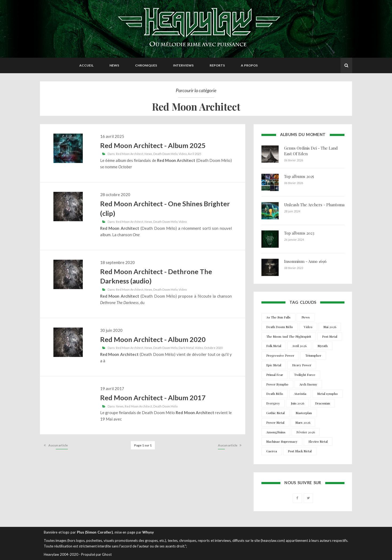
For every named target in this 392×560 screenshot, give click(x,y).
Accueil (86, 65)
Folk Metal (274, 346)
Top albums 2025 (299, 176)
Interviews (183, 65)
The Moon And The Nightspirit (289, 336)
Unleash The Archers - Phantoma (314, 205)
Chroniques (146, 65)
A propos (249, 65)
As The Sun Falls (278, 317)
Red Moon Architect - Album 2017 (153, 398)
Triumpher (313, 355)
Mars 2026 (303, 422)
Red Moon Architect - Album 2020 (153, 339)
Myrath (323, 346)
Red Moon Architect (130, 154)
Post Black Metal (300, 451)
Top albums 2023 (299, 233)
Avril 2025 (194, 154)
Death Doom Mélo (165, 154)
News (114, 65)
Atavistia (300, 394)
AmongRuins (276, 432)
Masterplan (304, 413)
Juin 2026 (297, 403)
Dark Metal (186, 348)
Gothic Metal (275, 413)
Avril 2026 (299, 346)
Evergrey (273, 403)
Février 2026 (306, 432)
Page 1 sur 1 (143, 445)
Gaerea (272, 451)
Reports (217, 65)
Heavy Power (302, 365)
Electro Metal (318, 441)
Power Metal (275, 422)
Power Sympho (277, 384)
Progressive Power (280, 355)
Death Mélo (275, 394)
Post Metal (330, 336)
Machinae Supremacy (282, 441)
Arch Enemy (308, 384)
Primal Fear (275, 375)
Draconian (323, 403)
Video (183, 154)
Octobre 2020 (213, 348)
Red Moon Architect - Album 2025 (153, 145)
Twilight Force (305, 375)
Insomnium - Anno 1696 (305, 261)
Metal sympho (328, 394)
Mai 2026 (330, 327)
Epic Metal (274, 365)
